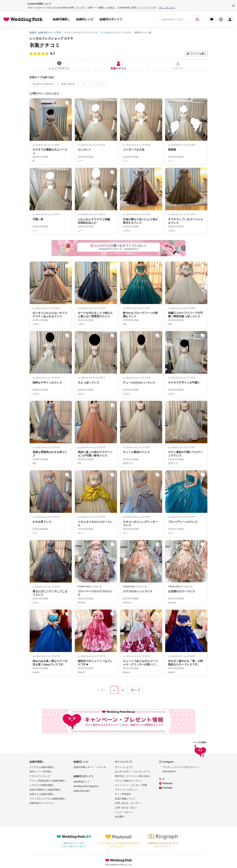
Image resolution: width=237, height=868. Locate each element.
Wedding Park (118, 860)
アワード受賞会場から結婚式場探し (48, 781)
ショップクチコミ (59, 65)
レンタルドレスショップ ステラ (51, 38)
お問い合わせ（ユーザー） (129, 803)
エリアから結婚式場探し (42, 767)
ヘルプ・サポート (124, 812)
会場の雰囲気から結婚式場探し (46, 790)
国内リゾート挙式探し (41, 772)
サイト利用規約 (123, 794)
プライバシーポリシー (126, 790)
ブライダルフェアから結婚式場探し (48, 799)
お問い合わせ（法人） (126, 808)
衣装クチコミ (118, 65)
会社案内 (119, 817)
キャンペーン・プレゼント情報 (131, 785)
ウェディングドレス (43, 84)
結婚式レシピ (85, 19)
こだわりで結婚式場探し (42, 785)
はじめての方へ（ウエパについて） (133, 772)
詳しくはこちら (167, 8)
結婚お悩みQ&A (82, 791)
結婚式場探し (61, 19)
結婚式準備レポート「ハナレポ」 (91, 767)
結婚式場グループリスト (42, 803)
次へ (136, 690)
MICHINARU (169, 772)
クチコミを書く (198, 54)
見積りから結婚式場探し (42, 794)
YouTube (168, 788)
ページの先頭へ (200, 750)
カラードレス (68, 84)
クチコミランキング (40, 776)
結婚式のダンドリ (111, 19)
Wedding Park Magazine (86, 786)
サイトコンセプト (124, 767)
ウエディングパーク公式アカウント (181, 767)
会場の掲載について (125, 799)
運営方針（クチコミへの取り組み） (133, 776)
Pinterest (168, 783)
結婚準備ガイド (82, 782)
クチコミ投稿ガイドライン (129, 781)
